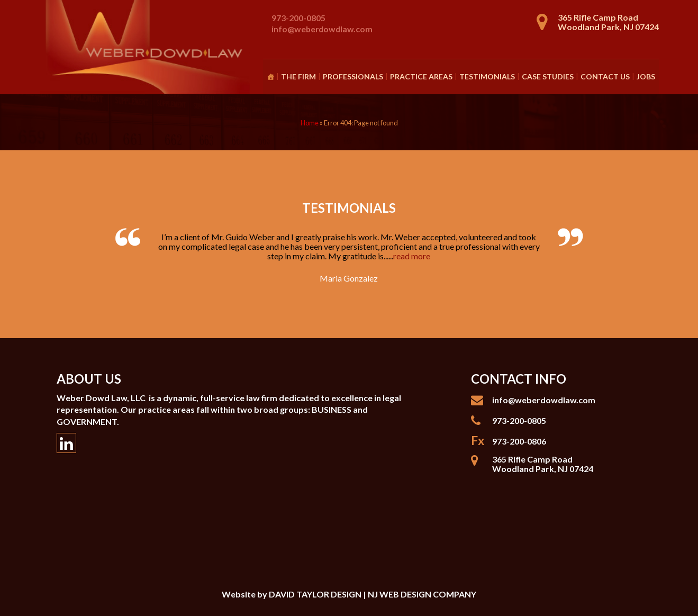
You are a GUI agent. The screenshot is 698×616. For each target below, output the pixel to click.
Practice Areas (421, 76)
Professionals (353, 76)
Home (310, 123)
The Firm (298, 76)
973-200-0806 (519, 441)
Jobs (646, 76)
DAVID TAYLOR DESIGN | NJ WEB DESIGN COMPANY (373, 594)
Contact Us (605, 76)
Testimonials (487, 76)
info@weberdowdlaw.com (322, 29)
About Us (89, 379)
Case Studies (548, 76)
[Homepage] (270, 77)
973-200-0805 (298, 18)
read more (412, 256)
